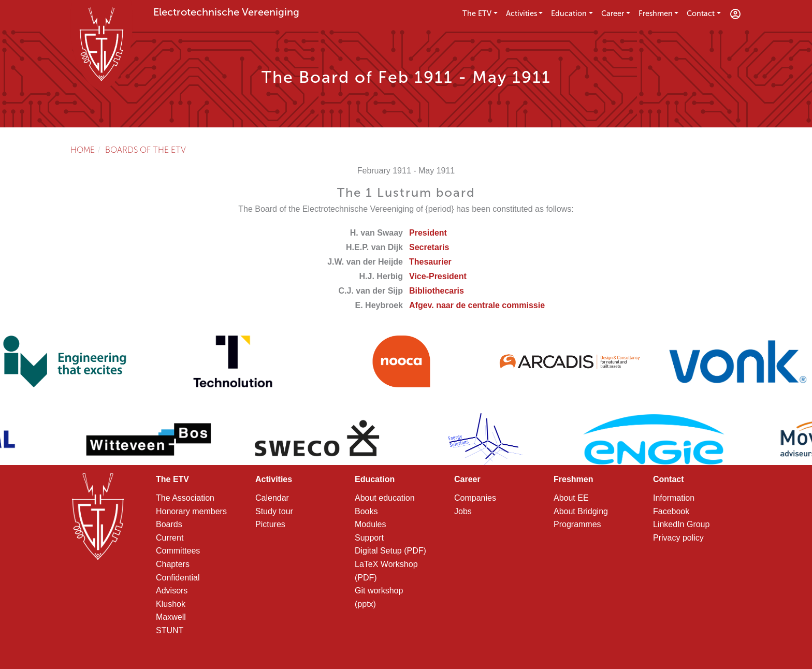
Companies (475, 498)
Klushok (171, 604)
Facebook (671, 511)
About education (385, 498)
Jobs (463, 511)
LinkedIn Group (681, 524)
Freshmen (656, 13)
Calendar (272, 498)
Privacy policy (678, 538)
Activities (521, 13)
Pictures (270, 524)
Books (366, 511)
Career (613, 13)
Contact (701, 13)
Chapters (173, 564)
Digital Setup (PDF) (390, 551)
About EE (571, 498)
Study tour (274, 511)
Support (369, 538)
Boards (169, 524)
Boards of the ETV (146, 150)
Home (83, 150)
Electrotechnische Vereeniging (226, 12)
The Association (185, 498)
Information (674, 498)
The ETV (477, 13)
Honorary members (191, 511)
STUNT (170, 630)
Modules (370, 524)
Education (569, 13)
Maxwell (171, 617)
